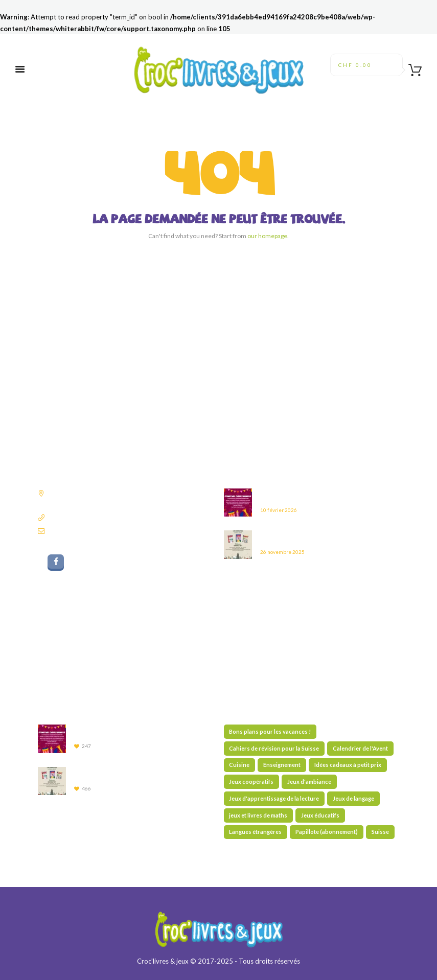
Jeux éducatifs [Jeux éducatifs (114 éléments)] (320, 815)
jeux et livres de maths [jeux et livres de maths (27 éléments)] (258, 815)
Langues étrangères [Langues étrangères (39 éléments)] (255, 832)
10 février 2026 (279, 510)
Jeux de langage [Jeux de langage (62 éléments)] (353, 798)
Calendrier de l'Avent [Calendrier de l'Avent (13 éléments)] (360, 748)
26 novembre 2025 (282, 552)
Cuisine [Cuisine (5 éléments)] (239, 765)
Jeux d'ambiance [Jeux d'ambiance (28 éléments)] (309, 781)
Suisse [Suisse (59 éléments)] (380, 832)
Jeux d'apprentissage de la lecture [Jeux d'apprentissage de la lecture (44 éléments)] (274, 798)
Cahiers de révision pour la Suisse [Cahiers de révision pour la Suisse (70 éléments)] (274, 748)
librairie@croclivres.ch (80, 531)
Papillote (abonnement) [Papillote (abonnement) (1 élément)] (327, 832)
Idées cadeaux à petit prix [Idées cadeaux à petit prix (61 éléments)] (348, 765)
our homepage (267, 236)
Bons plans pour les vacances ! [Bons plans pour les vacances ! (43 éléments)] (270, 731)
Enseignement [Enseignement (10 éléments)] (282, 765)
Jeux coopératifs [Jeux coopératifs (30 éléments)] (251, 781)
